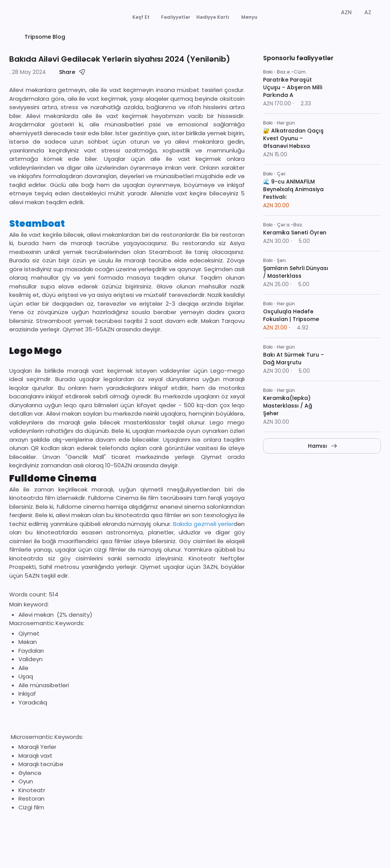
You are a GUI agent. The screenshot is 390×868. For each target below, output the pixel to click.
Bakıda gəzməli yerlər (202, 548)
